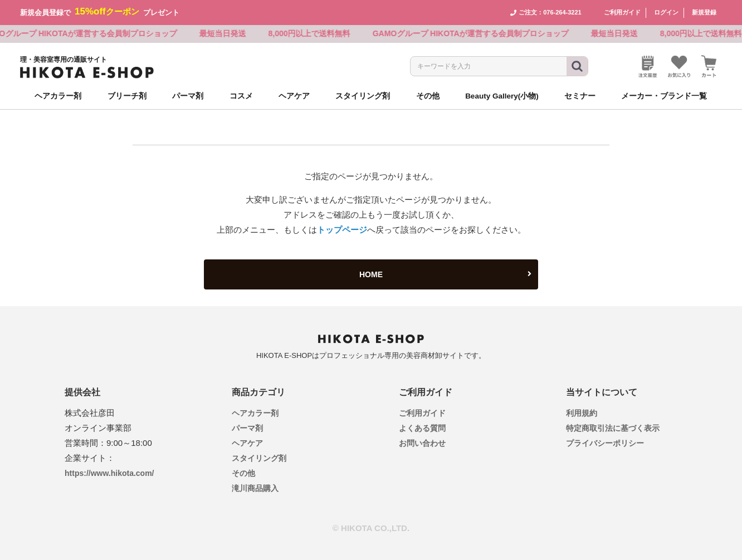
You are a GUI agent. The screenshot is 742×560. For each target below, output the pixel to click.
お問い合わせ (422, 443)
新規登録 (704, 12)
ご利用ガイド (622, 12)
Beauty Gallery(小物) (502, 96)
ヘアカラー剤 (255, 413)
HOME (445, 274)
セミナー (580, 96)
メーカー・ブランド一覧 (664, 96)
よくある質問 (422, 428)
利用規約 (582, 413)
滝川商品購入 (255, 488)
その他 (243, 473)
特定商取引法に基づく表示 (613, 428)
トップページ (342, 230)
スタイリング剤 (259, 458)
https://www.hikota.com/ (109, 473)
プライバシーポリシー (605, 443)
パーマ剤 (247, 428)
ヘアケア (247, 443)
